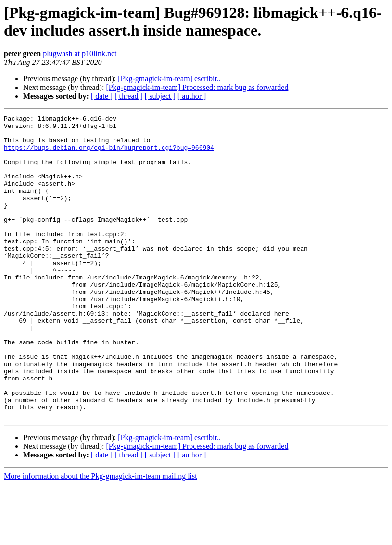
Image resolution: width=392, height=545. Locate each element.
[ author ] (192, 96)
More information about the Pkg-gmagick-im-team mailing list (101, 537)
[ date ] (102, 96)
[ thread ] (129, 96)
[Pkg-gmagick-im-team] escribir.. (169, 79)
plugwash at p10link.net (80, 54)
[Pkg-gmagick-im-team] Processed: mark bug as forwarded (197, 87)
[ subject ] (160, 96)
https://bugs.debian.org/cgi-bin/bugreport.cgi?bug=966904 (109, 154)
